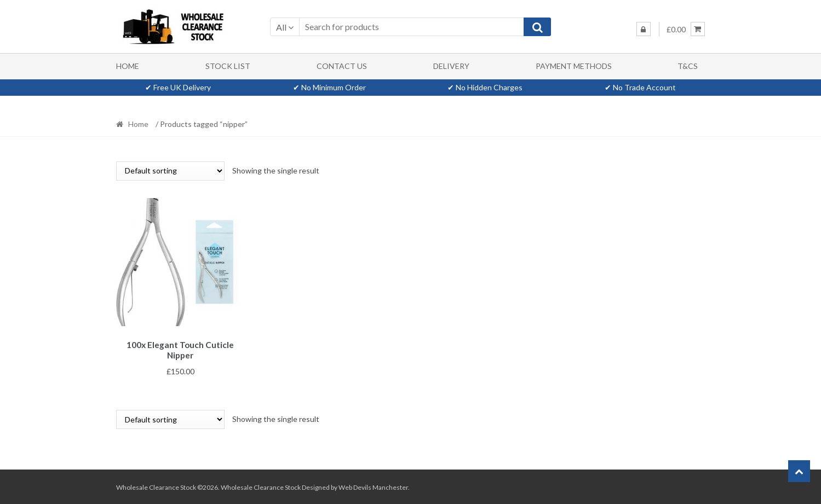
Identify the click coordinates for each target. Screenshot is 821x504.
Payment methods (574, 66)
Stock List (228, 66)
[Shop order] (170, 171)
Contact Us (342, 66)
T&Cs (688, 66)
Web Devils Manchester (373, 486)
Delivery (451, 66)
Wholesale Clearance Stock (261, 486)
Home (128, 66)
